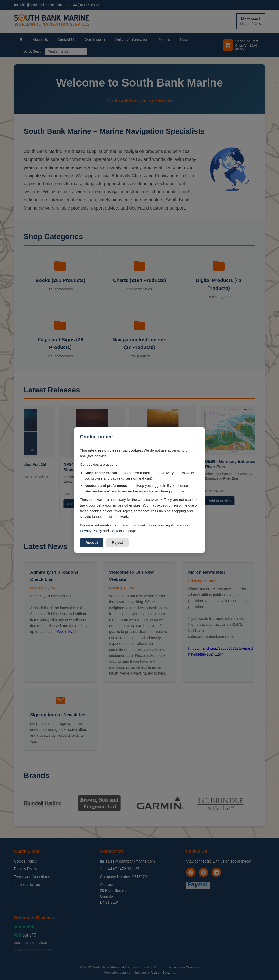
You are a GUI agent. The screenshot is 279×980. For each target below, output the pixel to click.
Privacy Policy (91, 531)
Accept (92, 543)
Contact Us (118, 531)
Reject (117, 543)
